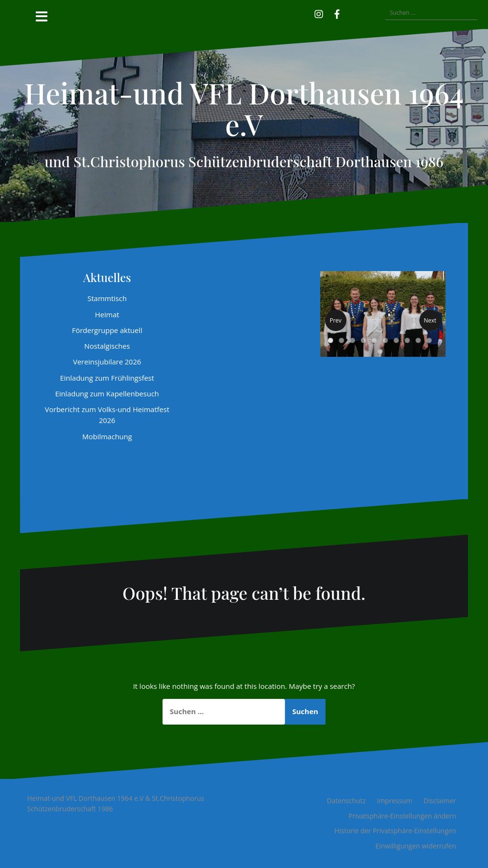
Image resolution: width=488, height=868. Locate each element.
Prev (336, 320)
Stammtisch (107, 298)
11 (380, 351)
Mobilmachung (107, 436)
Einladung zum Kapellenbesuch (107, 394)
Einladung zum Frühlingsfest (107, 378)
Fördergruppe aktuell (107, 330)
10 (429, 340)
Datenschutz (346, 801)
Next (430, 320)
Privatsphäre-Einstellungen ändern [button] (402, 816)
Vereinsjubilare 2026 (107, 362)
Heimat (107, 314)
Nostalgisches (107, 346)
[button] (351, 13)
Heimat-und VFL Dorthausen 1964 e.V (244, 108)
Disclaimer (440, 801)
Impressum (395, 801)
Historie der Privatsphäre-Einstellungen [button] (395, 831)
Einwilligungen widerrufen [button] (416, 846)
